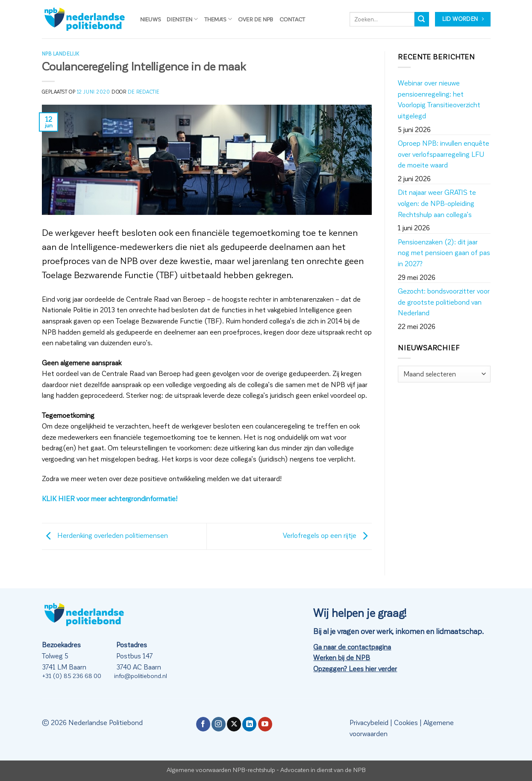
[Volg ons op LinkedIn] (249, 724)
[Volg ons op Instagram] (219, 724)
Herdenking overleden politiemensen (105, 535)
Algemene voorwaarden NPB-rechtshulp (221, 769)
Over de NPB (256, 19)
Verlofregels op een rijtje (327, 535)
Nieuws (151, 19)
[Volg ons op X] (234, 724)
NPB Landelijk (61, 54)
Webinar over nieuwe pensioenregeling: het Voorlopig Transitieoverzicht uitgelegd (439, 99)
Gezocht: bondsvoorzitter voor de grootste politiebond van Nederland (444, 302)
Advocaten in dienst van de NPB (323, 769)
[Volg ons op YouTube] (265, 724)
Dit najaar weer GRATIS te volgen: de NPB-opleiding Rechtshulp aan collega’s (437, 203)
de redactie (144, 92)
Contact (292, 19)
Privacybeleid (369, 722)
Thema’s (218, 19)
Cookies (406, 722)
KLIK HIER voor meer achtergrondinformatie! (110, 498)
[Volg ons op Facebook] (203, 724)
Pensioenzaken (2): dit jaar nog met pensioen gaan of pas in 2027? (444, 253)
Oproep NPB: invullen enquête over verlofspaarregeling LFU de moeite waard (444, 154)
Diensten (182, 19)
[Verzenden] (422, 19)
